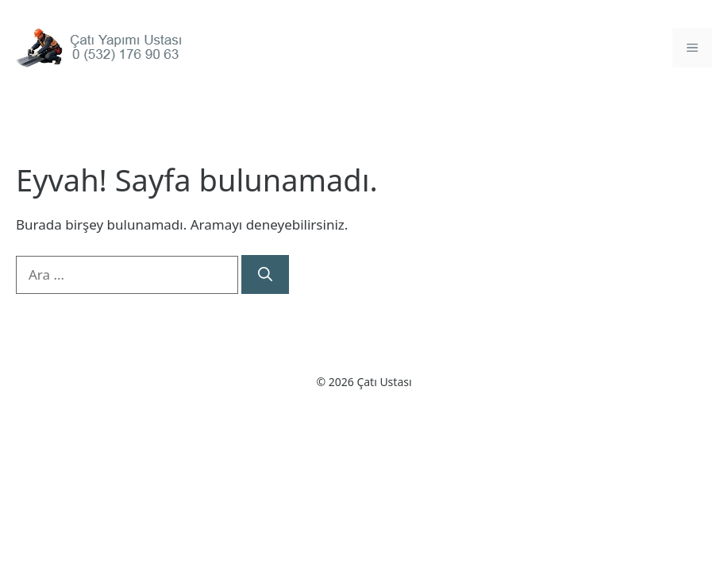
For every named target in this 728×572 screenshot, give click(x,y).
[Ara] (265, 274)
